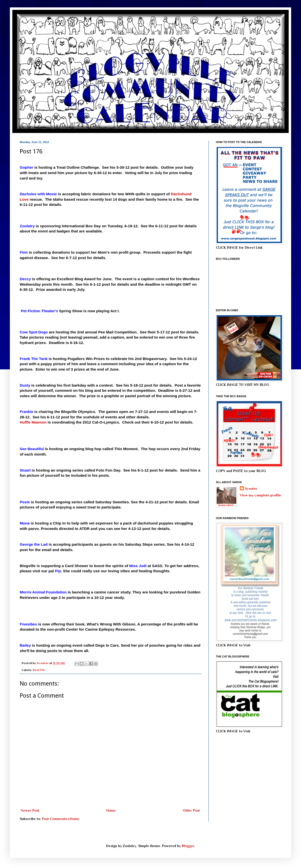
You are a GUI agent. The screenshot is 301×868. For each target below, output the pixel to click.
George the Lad (34, 544)
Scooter (251, 489)
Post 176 (39, 670)
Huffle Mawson (33, 422)
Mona (25, 523)
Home (111, 810)
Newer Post (30, 810)
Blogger (188, 846)
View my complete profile (260, 495)
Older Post (191, 810)
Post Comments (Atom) (60, 819)
